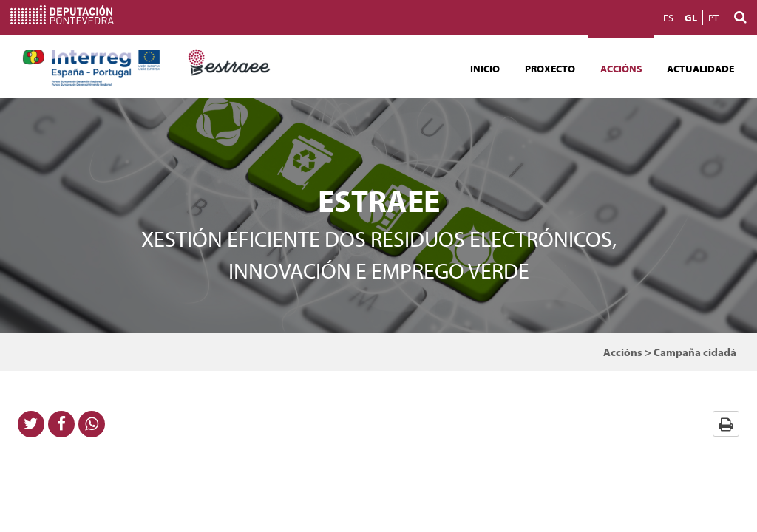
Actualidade (700, 69)
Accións (621, 69)
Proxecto (550, 69)
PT (713, 18)
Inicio (485, 69)
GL (691, 18)
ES (668, 18)
